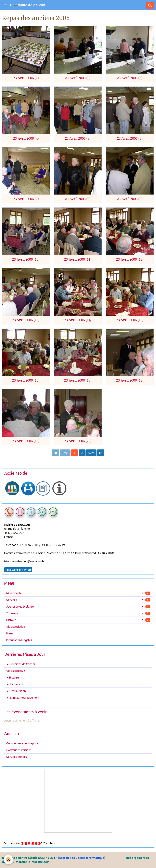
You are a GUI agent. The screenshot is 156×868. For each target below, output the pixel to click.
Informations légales (19, 640)
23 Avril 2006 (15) (130, 320)
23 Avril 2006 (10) (26, 259)
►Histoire (13, 678)
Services (78, 600)
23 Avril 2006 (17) (78, 380)
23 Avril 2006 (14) (78, 320)
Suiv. (91, 453)
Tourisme (78, 613)
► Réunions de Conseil (21, 664)
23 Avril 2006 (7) (26, 199)
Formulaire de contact (18, 570)
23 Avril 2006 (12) (130, 259)
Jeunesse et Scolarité (78, 607)
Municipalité (78, 593)
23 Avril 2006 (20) (78, 441)
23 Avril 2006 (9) (130, 199)
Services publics (17, 757)
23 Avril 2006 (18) (130, 380)
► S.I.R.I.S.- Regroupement (23, 698)
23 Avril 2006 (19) (26, 441)
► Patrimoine (15, 684)
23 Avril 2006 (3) (130, 78)
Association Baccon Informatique (82, 858)
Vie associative (16, 627)
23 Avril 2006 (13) (26, 320)
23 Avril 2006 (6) (130, 138)
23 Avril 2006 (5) (78, 138)
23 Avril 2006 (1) (26, 78)
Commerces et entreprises (23, 743)
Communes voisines (19, 750)
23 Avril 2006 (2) (78, 78)
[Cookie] (9, 860)
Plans (10, 633)
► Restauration (16, 691)
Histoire (78, 620)
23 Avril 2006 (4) (26, 138)
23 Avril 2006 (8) (78, 199)
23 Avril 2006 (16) (26, 380)
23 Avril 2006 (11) (78, 259)
